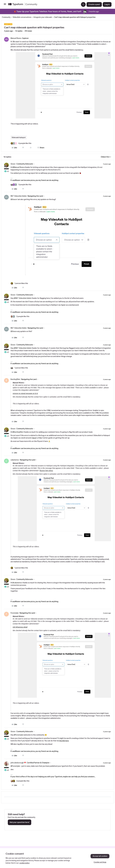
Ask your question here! (20, 822)
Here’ (34, 438)
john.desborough (17, 763)
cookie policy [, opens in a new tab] (24, 863)
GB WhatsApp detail (20, 627)
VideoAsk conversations (22, 17)
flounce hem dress (46, 471)
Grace (13, 164)
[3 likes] (21, 185)
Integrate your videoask (43, 17)
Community (6, 17)
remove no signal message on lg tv (25, 393)
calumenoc (15, 460)
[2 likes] (20, 316)
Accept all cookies (100, 856)
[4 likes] (21, 143)
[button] (5, 5)
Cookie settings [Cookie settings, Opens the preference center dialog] (100, 862)
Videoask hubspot (19, 137)
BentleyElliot (15, 379)
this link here (64, 741)
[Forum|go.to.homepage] (43, 4)
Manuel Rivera (16, 38)
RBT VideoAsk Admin (19, 196)
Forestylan (15, 613)
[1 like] (19, 283)
